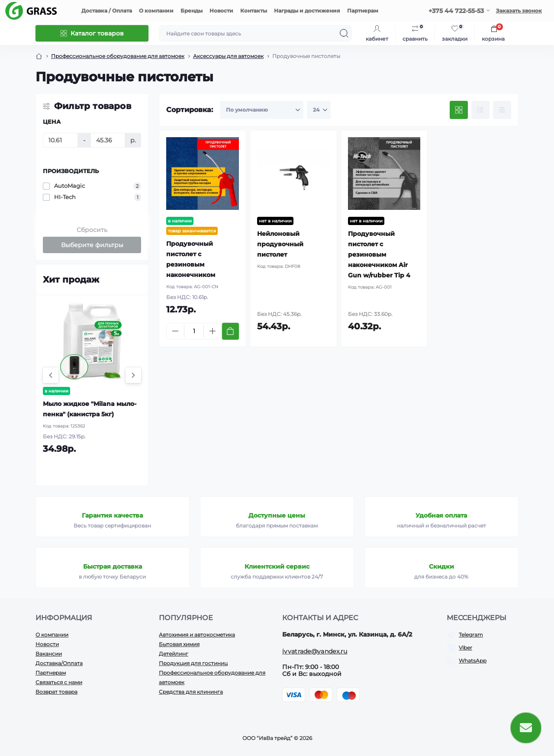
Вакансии (49, 654)
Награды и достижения (307, 11)
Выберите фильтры (92, 245)
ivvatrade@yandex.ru (315, 651)
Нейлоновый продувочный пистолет (280, 244)
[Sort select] (262, 110)
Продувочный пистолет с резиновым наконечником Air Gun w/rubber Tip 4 (379, 254)
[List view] (480, 110)
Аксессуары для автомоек (228, 56)
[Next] (133, 375)
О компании (156, 11)
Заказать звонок (519, 11)
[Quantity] (194, 331)
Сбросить (92, 230)
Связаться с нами (59, 682)
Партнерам (363, 11)
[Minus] (175, 331)
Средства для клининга (191, 692)
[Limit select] (319, 110)
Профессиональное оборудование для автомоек (118, 56)
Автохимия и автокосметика (197, 635)
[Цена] (60, 140)
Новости (221, 11)
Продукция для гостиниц (193, 663)
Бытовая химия (179, 644)
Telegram (471, 635)
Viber (465, 648)
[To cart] (230, 331)
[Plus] (213, 331)
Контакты (254, 11)
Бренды (192, 11)
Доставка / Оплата (107, 11)
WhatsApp (473, 661)
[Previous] (51, 375)
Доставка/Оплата (59, 663)
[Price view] (502, 110)
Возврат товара (56, 692)
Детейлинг (174, 654)
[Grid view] (459, 110)
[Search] (344, 33)
